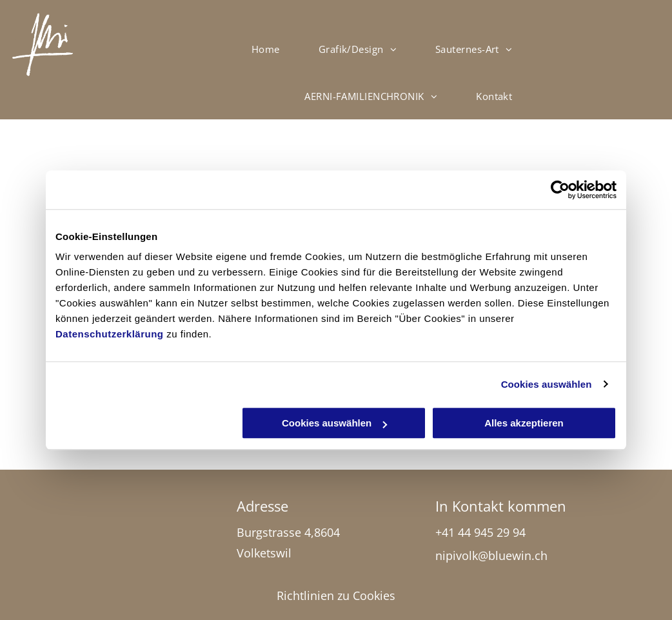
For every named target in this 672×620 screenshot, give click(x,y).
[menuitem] (266, 49)
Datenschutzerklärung (110, 334)
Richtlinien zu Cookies (336, 595)
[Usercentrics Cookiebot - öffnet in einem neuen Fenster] (560, 190)
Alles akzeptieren (524, 423)
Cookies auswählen (547, 384)
